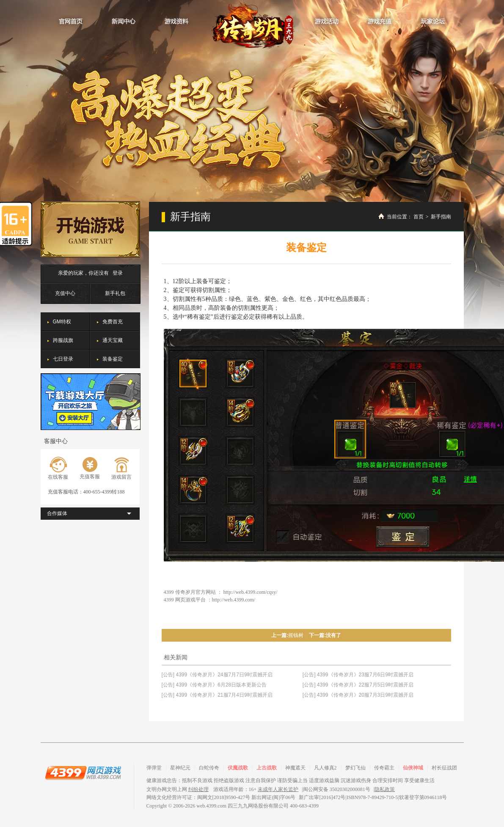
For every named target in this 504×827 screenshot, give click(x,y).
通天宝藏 (113, 340)
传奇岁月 (252, 25)
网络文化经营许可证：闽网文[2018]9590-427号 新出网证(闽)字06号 (221, 797)
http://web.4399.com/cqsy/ (251, 592)
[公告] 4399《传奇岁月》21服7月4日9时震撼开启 (217, 695)
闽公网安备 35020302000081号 (337, 789)
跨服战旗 (63, 340)
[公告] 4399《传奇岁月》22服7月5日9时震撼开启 (358, 685)
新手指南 (441, 217)
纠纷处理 (198, 789)
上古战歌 (267, 768)
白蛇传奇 (209, 768)
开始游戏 (90, 229)
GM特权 (62, 322)
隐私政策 (385, 789)
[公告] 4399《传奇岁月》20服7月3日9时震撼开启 (358, 695)
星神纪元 (180, 768)
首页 (419, 217)
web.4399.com (211, 806)
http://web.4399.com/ (234, 600)
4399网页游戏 (83, 772)
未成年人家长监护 (278, 789)
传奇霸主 (384, 768)
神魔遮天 (295, 768)
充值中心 (65, 293)
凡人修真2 (325, 768)
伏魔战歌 (238, 768)
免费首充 (113, 322)
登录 (118, 273)
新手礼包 (115, 293)
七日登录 (63, 359)
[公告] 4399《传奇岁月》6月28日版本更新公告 (214, 685)
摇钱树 (296, 635)
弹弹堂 (154, 768)
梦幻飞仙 (355, 768)
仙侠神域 (413, 768)
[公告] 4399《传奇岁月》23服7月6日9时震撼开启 (358, 675)
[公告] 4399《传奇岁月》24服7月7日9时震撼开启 (217, 675)
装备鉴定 (113, 359)
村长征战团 (444, 768)
